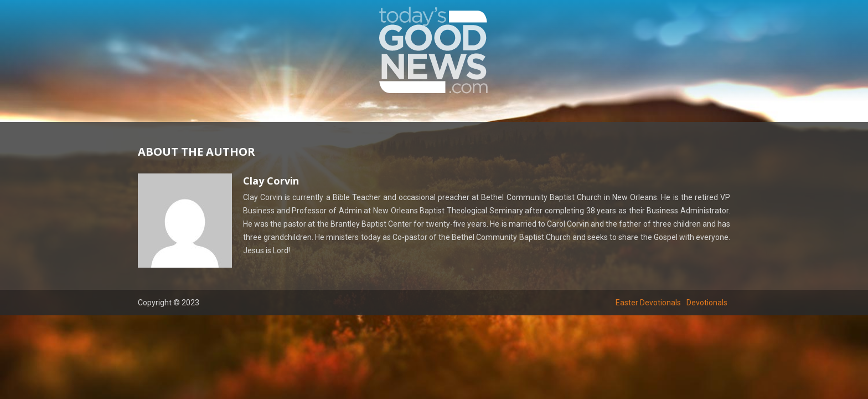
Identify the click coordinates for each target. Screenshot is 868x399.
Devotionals (707, 303)
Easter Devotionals (648, 303)
